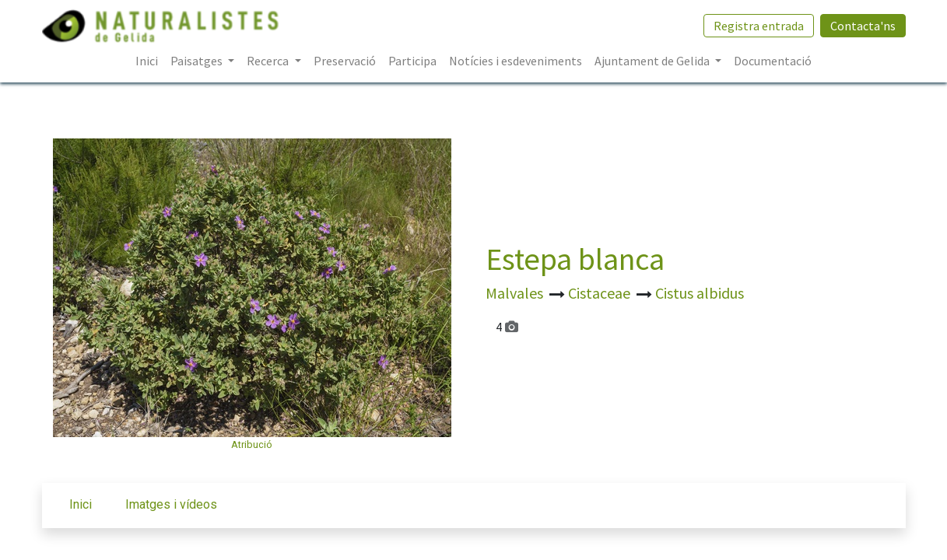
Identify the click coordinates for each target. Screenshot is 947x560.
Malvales (516, 293)
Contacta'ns (863, 26)
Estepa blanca (575, 259)
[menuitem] (147, 61)
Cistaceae (601, 293)
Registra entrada (759, 26)
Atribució (252, 444)
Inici (81, 504)
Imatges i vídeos (171, 504)
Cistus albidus (700, 293)
